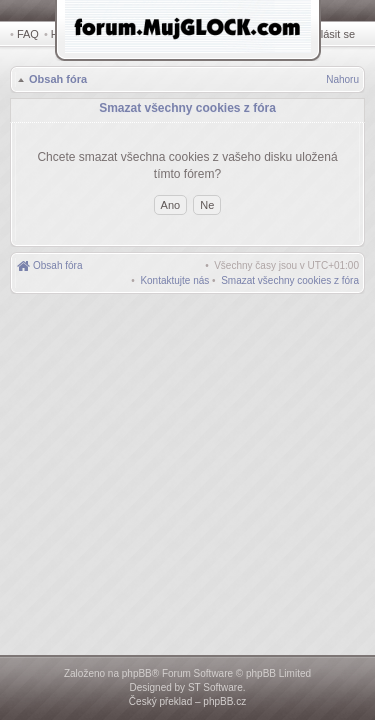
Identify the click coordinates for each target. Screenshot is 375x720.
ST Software (215, 687)
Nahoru (342, 81)
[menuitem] (290, 277)
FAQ (28, 34)
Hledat (70, 34)
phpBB (137, 673)
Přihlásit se (332, 34)
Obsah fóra (56, 81)
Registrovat (275, 34)
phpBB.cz (224, 701)
